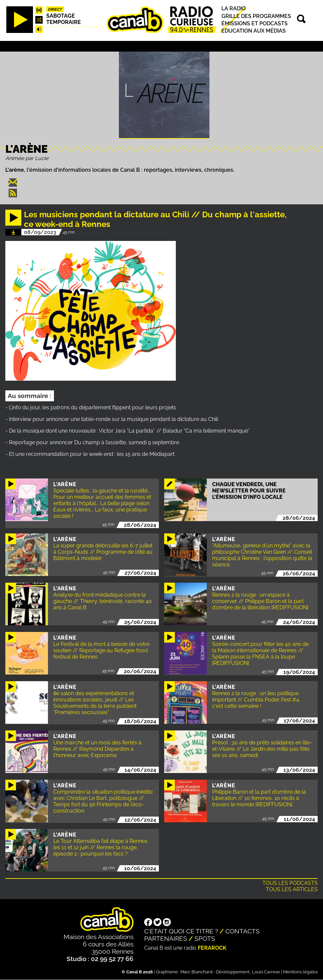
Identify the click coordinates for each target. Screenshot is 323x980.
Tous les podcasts (290, 883)
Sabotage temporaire (64, 19)
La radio (234, 9)
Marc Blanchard (196, 972)
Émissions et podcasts (255, 23)
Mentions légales (300, 972)
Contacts (243, 931)
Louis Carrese (266, 972)
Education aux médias (254, 31)
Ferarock (212, 948)
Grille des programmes (256, 16)
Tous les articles (292, 889)
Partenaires (166, 938)
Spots (205, 938)
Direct (55, 9)
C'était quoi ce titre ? (181, 931)
